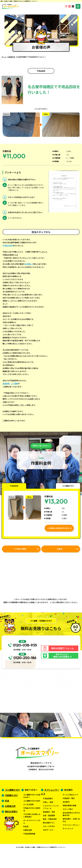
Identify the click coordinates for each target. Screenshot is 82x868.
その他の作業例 (20, 550)
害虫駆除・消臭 (49, 827)
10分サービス (48, 845)
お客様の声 (11, 57)
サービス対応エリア (70, 810)
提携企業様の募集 (70, 821)
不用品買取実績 (29, 849)
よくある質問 (28, 820)
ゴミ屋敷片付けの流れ (32, 816)
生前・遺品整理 (49, 831)
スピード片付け (49, 842)
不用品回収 (41, 71)
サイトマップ (68, 844)
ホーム (4, 57)
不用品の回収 (8, 246)
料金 (7, 816)
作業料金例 (28, 846)
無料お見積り (11, 827)
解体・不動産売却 (50, 835)
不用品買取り (48, 814)
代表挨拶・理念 (69, 814)
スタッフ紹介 (68, 825)
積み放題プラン (49, 838)
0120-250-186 (22, 670)
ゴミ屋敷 (15, 384)
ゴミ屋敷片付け (12, 805)
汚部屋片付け (11, 811)
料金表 (59, 550)
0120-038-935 (22, 650)
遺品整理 (6, 384)
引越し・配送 (48, 818)
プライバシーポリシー (71, 840)
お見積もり (29, 264)
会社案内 (66, 817)
